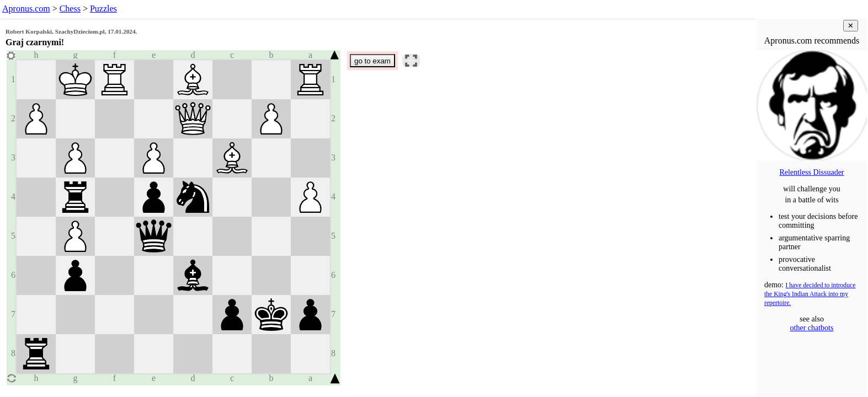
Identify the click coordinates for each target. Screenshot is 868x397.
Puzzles (103, 9)
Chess (70, 9)
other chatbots (812, 328)
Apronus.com (26, 9)
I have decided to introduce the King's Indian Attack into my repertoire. (810, 294)
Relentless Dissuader (811, 172)
